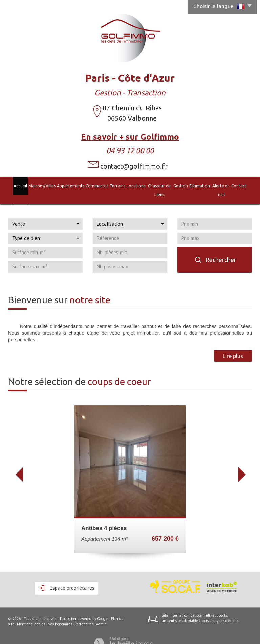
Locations (129, 185)
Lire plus (233, 346)
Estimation (202, 185)
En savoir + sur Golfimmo (130, 137)
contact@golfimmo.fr (134, 166)
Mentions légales (31, 614)
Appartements (62, 185)
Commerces (89, 185)
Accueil (11, 185)
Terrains (110, 185)
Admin (101, 614)
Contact (248, 185)
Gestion (183, 185)
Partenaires (84, 614)
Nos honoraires (60, 614)
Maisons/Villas (33, 185)
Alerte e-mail (227, 185)
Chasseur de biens (157, 185)
